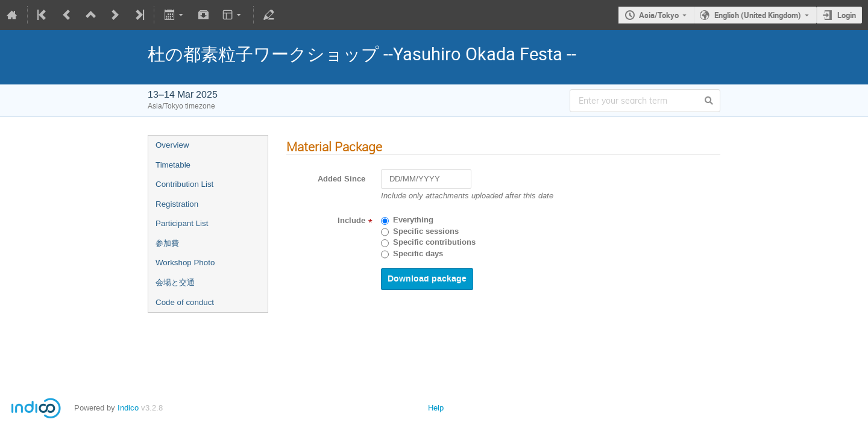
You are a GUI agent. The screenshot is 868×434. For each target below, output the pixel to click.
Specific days (418, 254)
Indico (128, 408)
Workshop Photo (185, 263)
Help (436, 408)
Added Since (341, 179)
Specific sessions (426, 231)
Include (351, 221)
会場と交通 (175, 282)
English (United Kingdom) (758, 15)
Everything (413, 220)
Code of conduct (185, 302)
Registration (177, 204)
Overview (172, 145)
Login (847, 15)
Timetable (173, 165)
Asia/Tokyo (659, 15)
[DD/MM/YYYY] (426, 179)
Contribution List (184, 184)
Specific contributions (434, 242)
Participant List (182, 223)
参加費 (167, 243)
